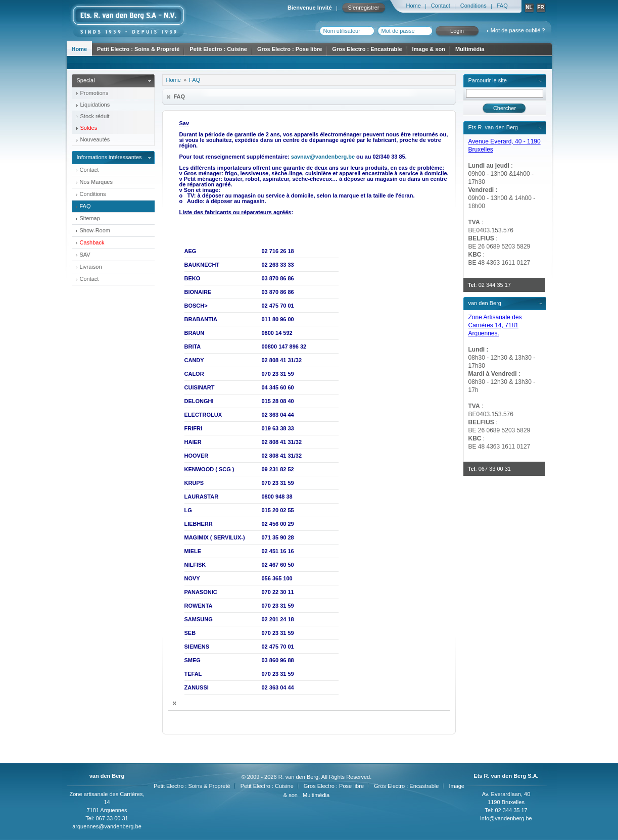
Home (414, 6)
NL (529, 7)
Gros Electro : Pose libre (290, 49)
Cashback (92, 242)
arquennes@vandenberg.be (107, 826)
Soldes (89, 128)
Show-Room (95, 230)
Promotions (94, 93)
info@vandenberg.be (506, 818)
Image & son (429, 49)
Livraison (91, 267)
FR (540, 7)
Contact (441, 6)
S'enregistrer (363, 8)
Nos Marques (96, 182)
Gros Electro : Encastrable (367, 49)
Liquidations (95, 105)
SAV (85, 255)
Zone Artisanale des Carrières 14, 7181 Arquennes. (495, 325)
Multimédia (470, 49)
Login (457, 31)
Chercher (505, 108)
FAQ (502, 6)
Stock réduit (95, 116)
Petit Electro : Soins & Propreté (138, 49)
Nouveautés (95, 139)
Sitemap (90, 218)
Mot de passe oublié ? (518, 30)
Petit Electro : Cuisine (218, 49)
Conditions (473, 6)
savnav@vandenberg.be (323, 157)
